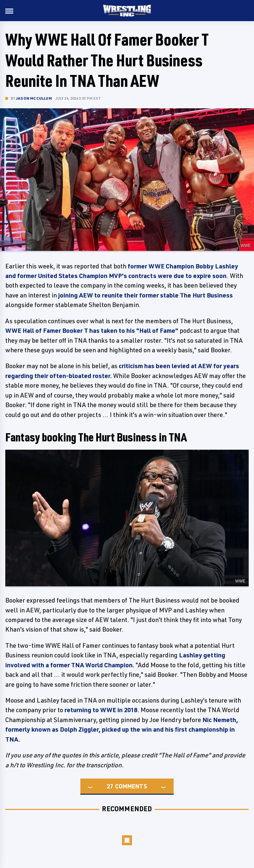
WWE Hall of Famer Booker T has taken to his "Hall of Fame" (92, 330)
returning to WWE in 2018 (101, 710)
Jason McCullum (34, 98)
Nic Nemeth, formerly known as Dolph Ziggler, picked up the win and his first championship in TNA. (122, 729)
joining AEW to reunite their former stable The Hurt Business (146, 295)
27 (110, 786)
